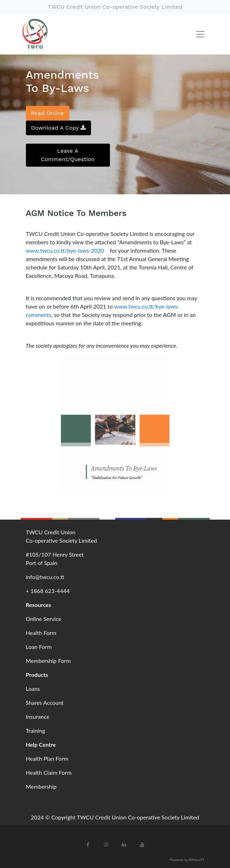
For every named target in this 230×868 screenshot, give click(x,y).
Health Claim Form (49, 772)
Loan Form (39, 647)
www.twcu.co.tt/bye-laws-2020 (67, 250)
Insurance (38, 717)
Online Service (44, 619)
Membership (41, 786)
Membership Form (48, 661)
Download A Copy (59, 128)
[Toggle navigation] (200, 34)
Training (36, 730)
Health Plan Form (47, 758)
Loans (33, 689)
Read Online (48, 113)
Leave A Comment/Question (68, 155)
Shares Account (45, 703)
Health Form (41, 633)
